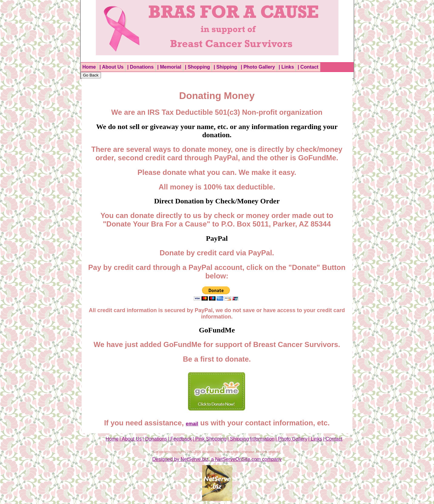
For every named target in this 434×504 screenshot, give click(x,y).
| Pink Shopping (210, 439)
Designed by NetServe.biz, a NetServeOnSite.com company (217, 459)
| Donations (140, 67)
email (192, 424)
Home (89, 67)
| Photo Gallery (258, 67)
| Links (286, 67)
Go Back (91, 75)
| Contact (308, 67)
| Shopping (198, 67)
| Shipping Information (251, 439)
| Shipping (225, 67)
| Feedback (180, 439)
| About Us (111, 67)
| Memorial (169, 67)
